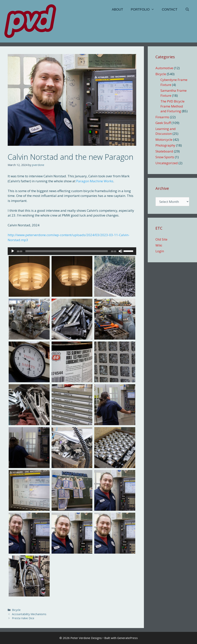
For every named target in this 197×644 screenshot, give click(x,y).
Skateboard (164, 151)
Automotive (164, 68)
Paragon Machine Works (95, 181)
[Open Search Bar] (187, 10)
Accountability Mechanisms (29, 614)
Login (160, 251)
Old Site (161, 239)
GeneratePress (127, 638)
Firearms (162, 117)
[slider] (67, 251)
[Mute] (120, 251)
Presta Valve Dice (23, 618)
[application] (72, 251)
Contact (170, 10)
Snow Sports (165, 157)
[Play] (13, 251)
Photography (165, 145)
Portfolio (144, 10)
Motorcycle (164, 140)
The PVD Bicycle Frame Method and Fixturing (172, 106)
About (117, 10)
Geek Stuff (163, 123)
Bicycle (16, 610)
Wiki (159, 245)
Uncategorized (167, 163)
